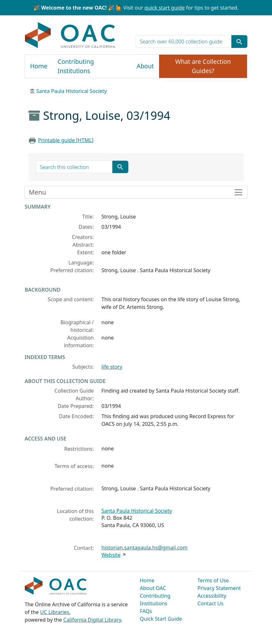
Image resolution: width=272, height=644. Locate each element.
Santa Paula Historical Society (71, 91)
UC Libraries (55, 612)
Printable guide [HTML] (66, 140)
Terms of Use (213, 580)
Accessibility (212, 596)
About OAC (153, 588)
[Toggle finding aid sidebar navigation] (136, 192)
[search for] (184, 42)
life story (112, 367)
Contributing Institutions (76, 66)
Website (111, 555)
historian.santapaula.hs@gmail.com (144, 548)
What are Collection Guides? (203, 66)
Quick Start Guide (161, 619)
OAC (70, 35)
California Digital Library (92, 620)
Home (39, 66)
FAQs (146, 611)
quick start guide (164, 8)
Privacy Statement (219, 588)
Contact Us (210, 603)
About (145, 66)
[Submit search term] (239, 42)
